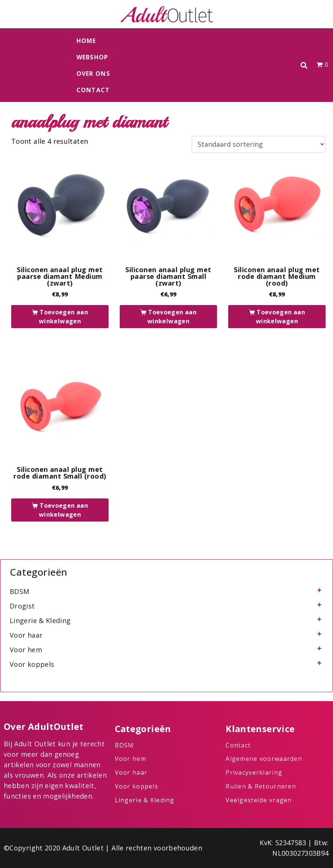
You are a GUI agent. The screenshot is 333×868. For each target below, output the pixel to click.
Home (86, 41)
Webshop (92, 57)
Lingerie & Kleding (40, 620)
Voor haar (26, 635)
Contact (93, 90)
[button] (304, 66)
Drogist (22, 606)
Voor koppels (32, 664)
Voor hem (26, 650)
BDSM (19, 591)
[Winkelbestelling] (259, 144)
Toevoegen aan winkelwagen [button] (63, 317)
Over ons (93, 74)
